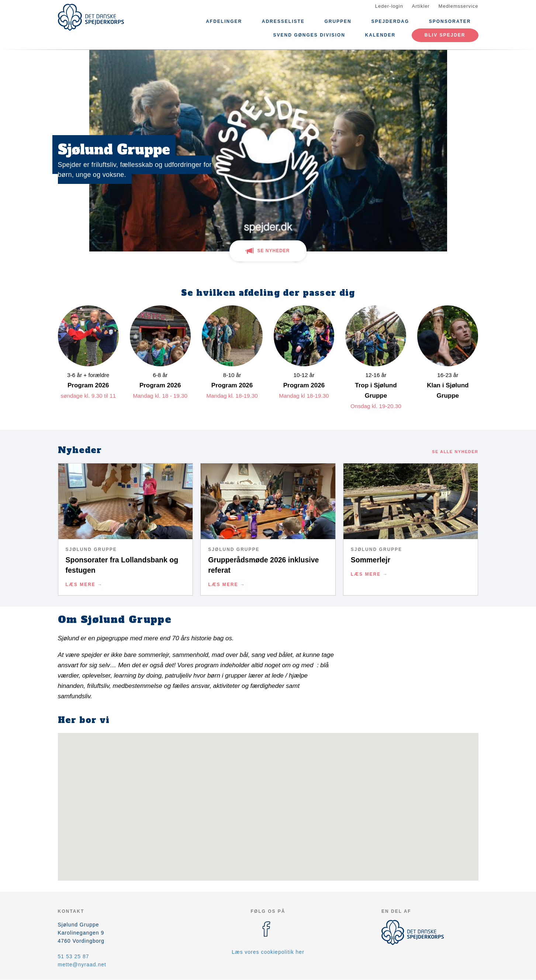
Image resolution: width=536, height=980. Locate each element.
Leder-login (389, 6)
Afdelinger (224, 21)
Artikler (421, 6)
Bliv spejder (445, 35)
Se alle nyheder (455, 452)
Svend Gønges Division (309, 35)
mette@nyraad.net (82, 964)
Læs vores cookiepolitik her (268, 952)
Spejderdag (390, 21)
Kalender (381, 35)
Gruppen (338, 21)
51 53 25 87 (74, 956)
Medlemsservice (459, 6)
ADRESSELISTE (283, 21)
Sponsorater (450, 21)
